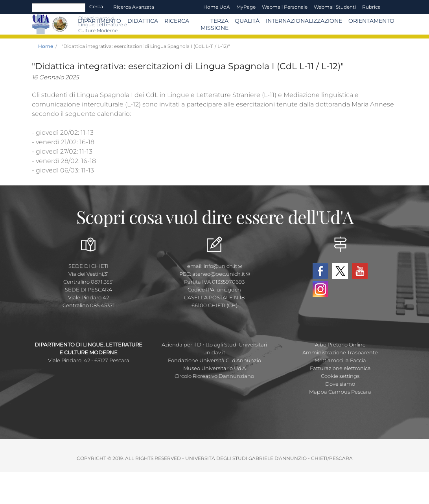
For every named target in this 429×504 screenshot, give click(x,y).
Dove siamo (340, 384)
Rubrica (371, 7)
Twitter (340, 271)
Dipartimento (99, 21)
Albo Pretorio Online (340, 345)
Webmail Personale (285, 7)
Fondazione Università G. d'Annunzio (214, 360)
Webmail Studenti (335, 7)
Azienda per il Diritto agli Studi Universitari (214, 345)
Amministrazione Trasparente (340, 352)
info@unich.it (223, 266)
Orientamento (371, 21)
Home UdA (217, 7)
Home (46, 46)
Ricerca (177, 21)
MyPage (246, 7)
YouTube (360, 271)
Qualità (247, 21)
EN (391, 7)
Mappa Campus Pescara (340, 392)
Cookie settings (340, 376)
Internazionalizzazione (304, 21)
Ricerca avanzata (134, 7)
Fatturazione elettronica (340, 368)
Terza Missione (214, 24)
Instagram (320, 289)
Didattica (143, 21)
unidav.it (214, 352)
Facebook (320, 271)
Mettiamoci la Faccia (340, 360)
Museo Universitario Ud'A (214, 368)
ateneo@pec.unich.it (221, 274)
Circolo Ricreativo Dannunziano (214, 376)
